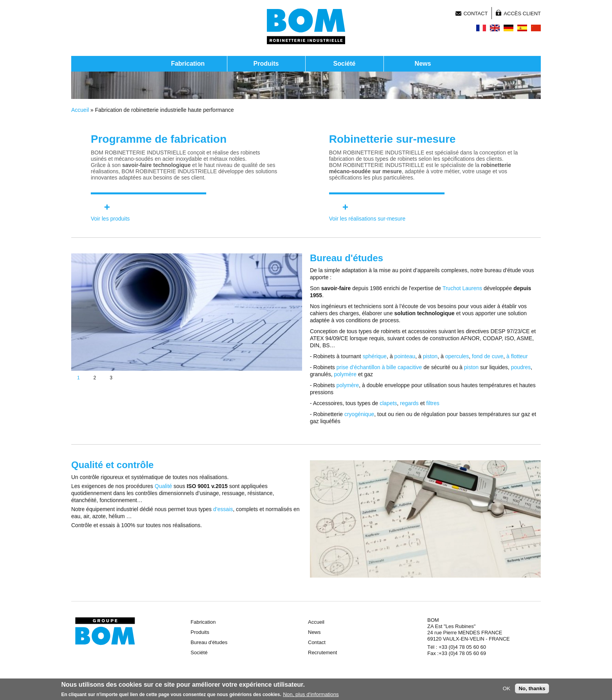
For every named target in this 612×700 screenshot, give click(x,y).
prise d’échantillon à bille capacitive (379, 367)
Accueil (80, 110)
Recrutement (322, 652)
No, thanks (532, 690)
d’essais (223, 509)
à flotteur (517, 356)
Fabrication (188, 64)
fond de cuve (488, 356)
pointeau (405, 356)
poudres (521, 367)
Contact (475, 13)
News (423, 64)
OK (507, 690)
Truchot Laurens (462, 288)
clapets (388, 403)
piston (430, 356)
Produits (266, 64)
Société (345, 64)
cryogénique (359, 414)
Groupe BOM (105, 631)
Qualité (163, 486)
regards (409, 403)
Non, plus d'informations (311, 696)
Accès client (522, 13)
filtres (433, 403)
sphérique (375, 356)
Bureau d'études (209, 642)
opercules (457, 356)
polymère (345, 374)
